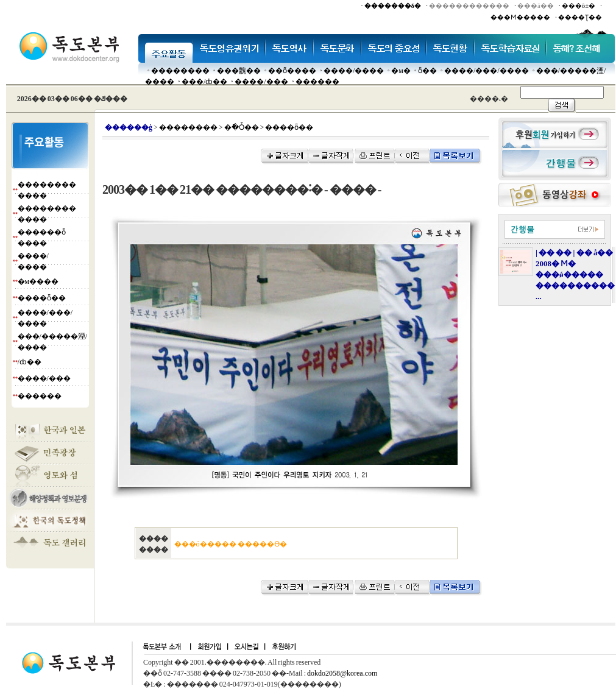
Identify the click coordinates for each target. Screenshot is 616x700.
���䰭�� (239, 71)
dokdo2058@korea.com (342, 673)
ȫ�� (427, 71)
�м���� (38, 281)
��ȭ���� (292, 71)
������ (317, 82)
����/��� (261, 82)
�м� (401, 71)
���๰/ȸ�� (204, 82)
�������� (180, 71)
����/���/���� (487, 71)
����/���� (354, 71)
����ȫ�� (42, 298)
